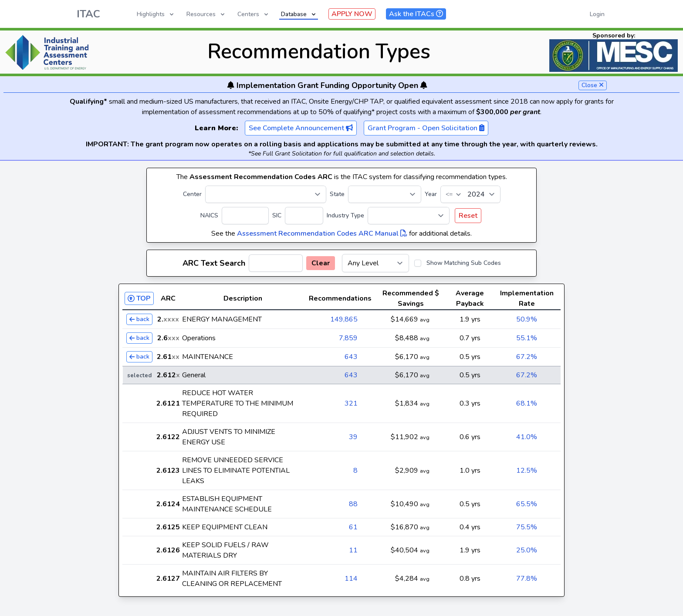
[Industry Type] (409, 216)
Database (299, 14)
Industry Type (345, 215)
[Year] (470, 194)
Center (192, 194)
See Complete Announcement (301, 128)
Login (597, 14)
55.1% (527, 338)
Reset (468, 216)
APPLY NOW (352, 14)
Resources (206, 14)
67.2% (527, 357)
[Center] (266, 194)
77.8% (527, 579)
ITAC (88, 14)
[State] (385, 194)
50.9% (527, 319)
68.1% (527, 403)
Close (593, 85)
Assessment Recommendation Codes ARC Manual (322, 234)
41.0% (527, 437)
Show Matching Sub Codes (464, 263)
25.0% (527, 550)
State (337, 194)
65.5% (527, 504)
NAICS (209, 215)
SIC (277, 215)
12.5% (527, 470)
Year (431, 194)
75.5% (527, 527)
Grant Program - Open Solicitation (426, 128)
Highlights (156, 14)
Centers (254, 14)
